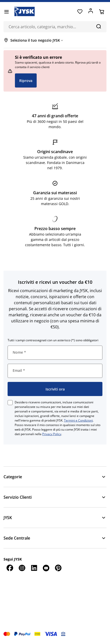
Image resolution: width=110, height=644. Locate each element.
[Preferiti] (80, 12)
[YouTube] (46, 568)
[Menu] (6, 12)
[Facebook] (10, 568)
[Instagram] (22, 568)
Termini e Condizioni (78, 420)
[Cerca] (98, 26)
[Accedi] (91, 12)
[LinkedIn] (34, 568)
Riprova (26, 81)
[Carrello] (102, 12)
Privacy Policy (52, 434)
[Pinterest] (58, 568)
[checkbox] (10, 403)
